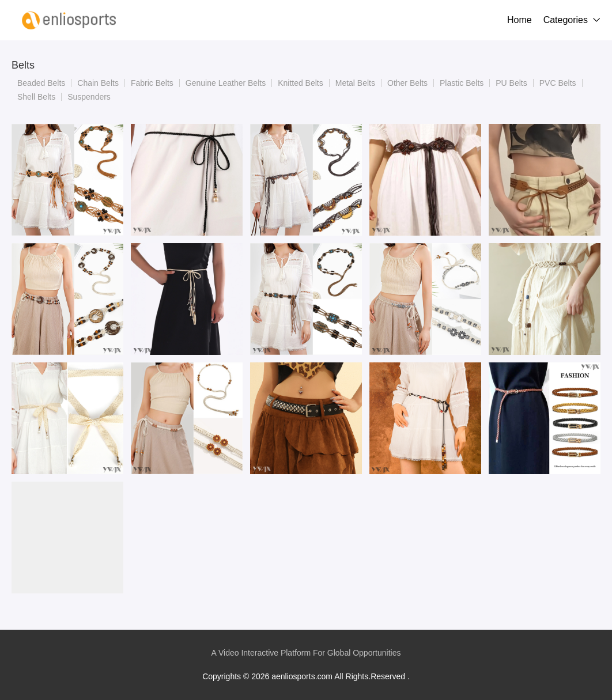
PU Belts (511, 83)
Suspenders (89, 97)
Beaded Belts (41, 83)
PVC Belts (558, 83)
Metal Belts (355, 83)
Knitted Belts (301, 83)
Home (520, 20)
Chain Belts (98, 83)
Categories (566, 20)
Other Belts (407, 83)
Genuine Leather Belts (226, 83)
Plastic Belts (462, 83)
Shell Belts (36, 97)
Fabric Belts (152, 83)
